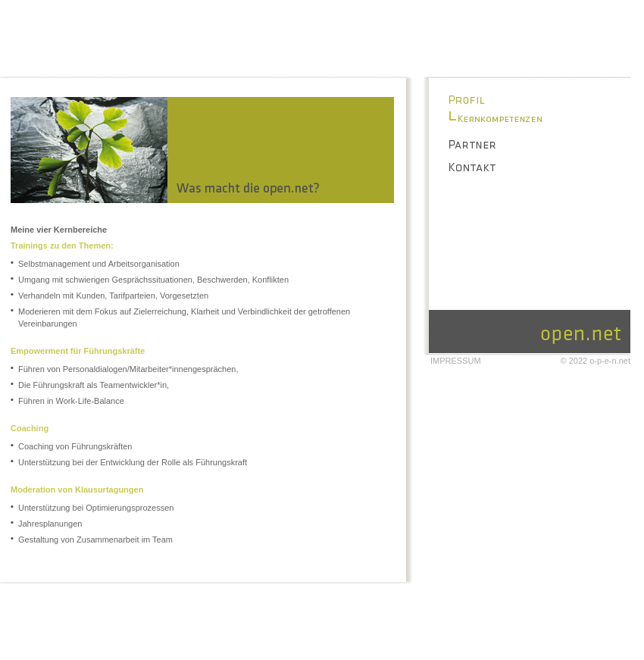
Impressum (456, 361)
